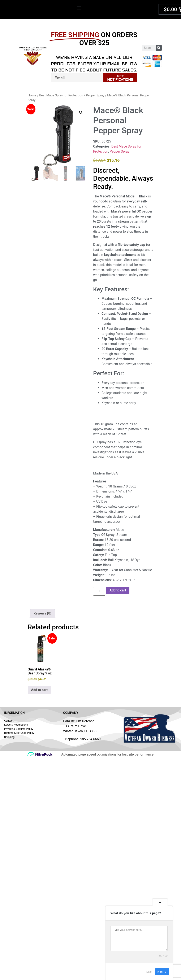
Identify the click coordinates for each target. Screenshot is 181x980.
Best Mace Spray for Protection (61, 95)
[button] (79, 8)
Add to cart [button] (39, 690)
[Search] (159, 48)
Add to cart (118, 590)
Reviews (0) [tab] (42, 613)
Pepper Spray (95, 95)
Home (32, 95)
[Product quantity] (99, 591)
